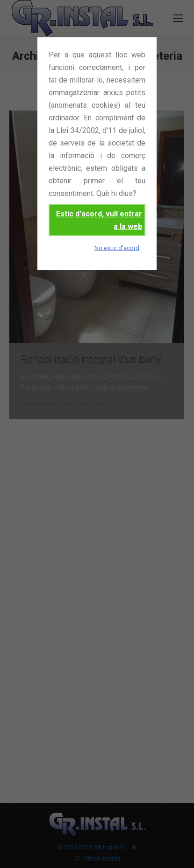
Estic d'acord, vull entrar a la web (99, 220)
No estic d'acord (117, 248)
